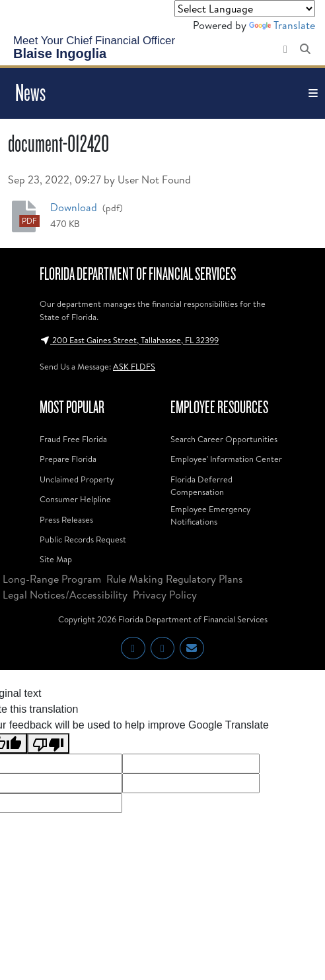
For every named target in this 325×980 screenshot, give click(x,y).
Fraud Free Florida (73, 439)
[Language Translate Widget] (245, 9)
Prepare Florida (68, 459)
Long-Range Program (52, 579)
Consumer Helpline (75, 499)
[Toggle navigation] (313, 93)
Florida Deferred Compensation (201, 485)
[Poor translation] (48, 743)
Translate (282, 25)
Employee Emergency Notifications (210, 515)
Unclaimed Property (77, 479)
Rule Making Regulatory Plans (175, 579)
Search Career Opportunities (224, 439)
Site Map (56, 559)
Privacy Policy (165, 595)
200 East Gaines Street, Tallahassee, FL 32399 (129, 340)
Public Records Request (83, 539)
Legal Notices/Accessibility (65, 595)
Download (75, 207)
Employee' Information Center (226, 459)
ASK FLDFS (134, 366)
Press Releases (66, 519)
